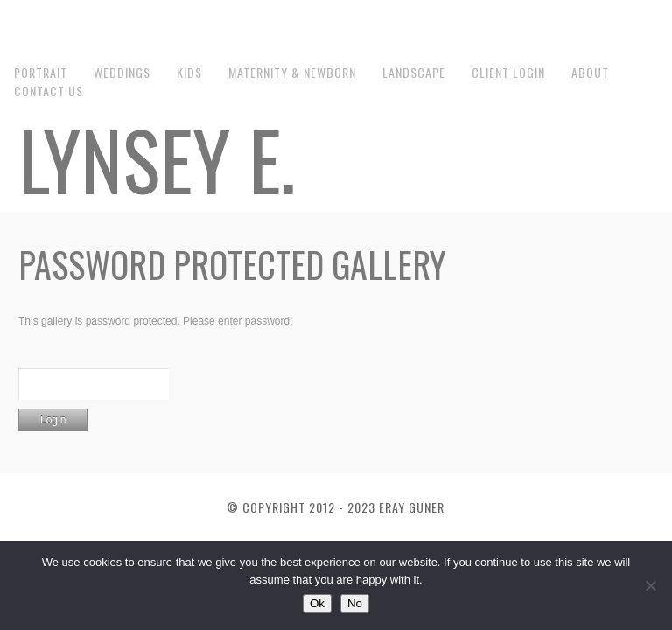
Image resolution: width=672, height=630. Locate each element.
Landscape (414, 72)
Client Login (508, 72)
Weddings (122, 72)
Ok (317, 603)
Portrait (41, 72)
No (355, 603)
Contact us (49, 91)
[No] (650, 585)
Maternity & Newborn (292, 72)
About (590, 72)
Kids (189, 72)
